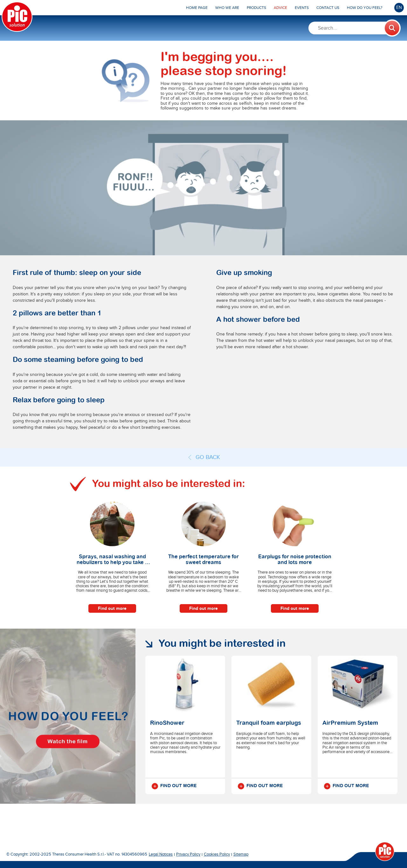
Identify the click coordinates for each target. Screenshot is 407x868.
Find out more (112, 608)
